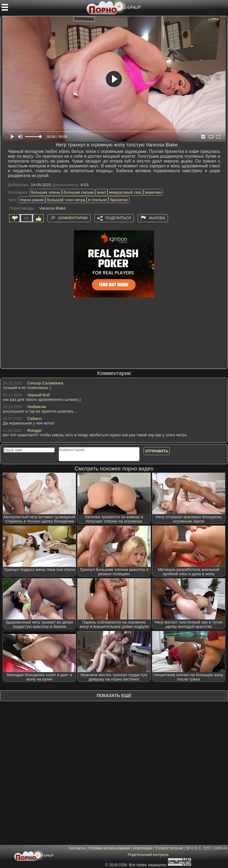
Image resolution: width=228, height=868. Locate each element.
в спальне (97, 200)
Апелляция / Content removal (158, 848)
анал (101, 192)
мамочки (153, 192)
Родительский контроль (148, 855)
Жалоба (157, 218)
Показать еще (114, 696)
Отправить (157, 451)
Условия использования (109, 848)
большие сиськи (79, 192)
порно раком (32, 200)
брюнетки (119, 200)
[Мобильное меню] (5, 7)
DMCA (220, 848)
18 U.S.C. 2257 (199, 848)
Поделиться (118, 218)
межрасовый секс (126, 192)
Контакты (77, 848)
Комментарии (73, 218)
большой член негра (66, 200)
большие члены (46, 192)
